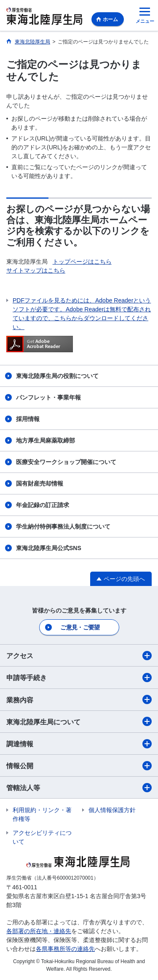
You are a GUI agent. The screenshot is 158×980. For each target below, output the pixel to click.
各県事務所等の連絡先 (65, 949)
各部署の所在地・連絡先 (39, 931)
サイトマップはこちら (36, 270)
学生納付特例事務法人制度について (63, 526)
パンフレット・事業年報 (48, 397)
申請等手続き (79, 678)
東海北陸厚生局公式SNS (49, 548)
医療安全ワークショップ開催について (66, 462)
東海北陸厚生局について (79, 721)
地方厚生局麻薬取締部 (46, 440)
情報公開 (79, 766)
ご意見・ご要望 (80, 627)
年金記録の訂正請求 (43, 505)
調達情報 (79, 744)
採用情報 (28, 419)
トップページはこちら (82, 262)
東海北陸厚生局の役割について (57, 376)
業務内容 (79, 699)
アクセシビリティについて (42, 837)
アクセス (79, 656)
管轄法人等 (79, 788)
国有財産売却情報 (40, 483)
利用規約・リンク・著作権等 (42, 814)
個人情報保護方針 (112, 810)
